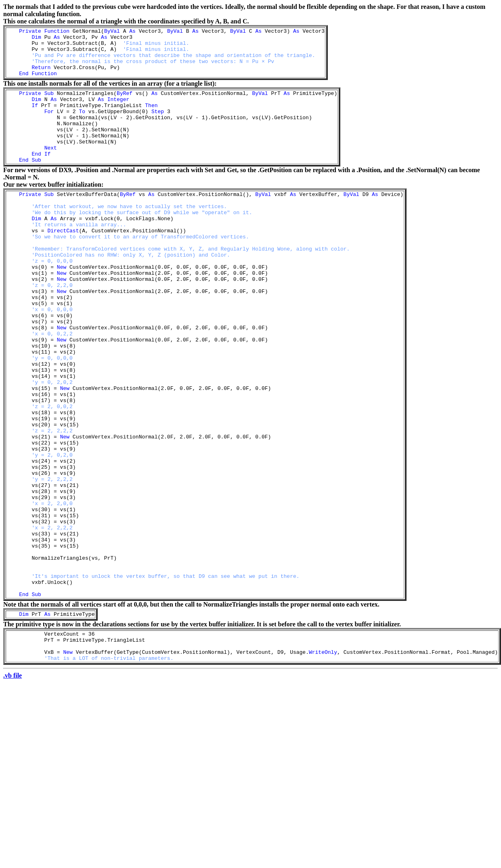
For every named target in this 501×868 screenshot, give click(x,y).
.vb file (13, 788)
